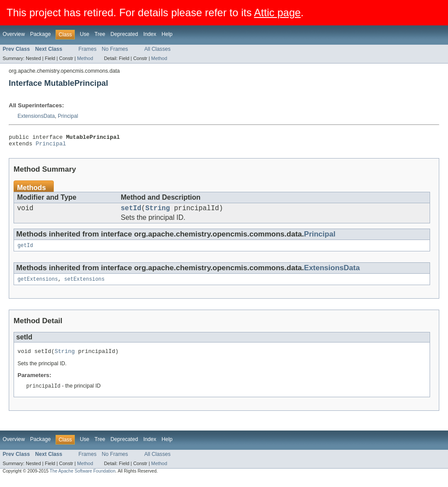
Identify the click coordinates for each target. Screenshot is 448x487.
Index (150, 34)
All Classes (157, 49)
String (157, 212)
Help (167, 34)
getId (25, 251)
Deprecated (124, 34)
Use (84, 34)
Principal (68, 116)
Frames (87, 49)
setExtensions (84, 285)
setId (131, 212)
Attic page (278, 12)
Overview (14, 34)
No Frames (115, 49)
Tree (100, 34)
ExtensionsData (36, 116)
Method (85, 58)
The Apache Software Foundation (83, 479)
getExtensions (38, 285)
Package (40, 34)
